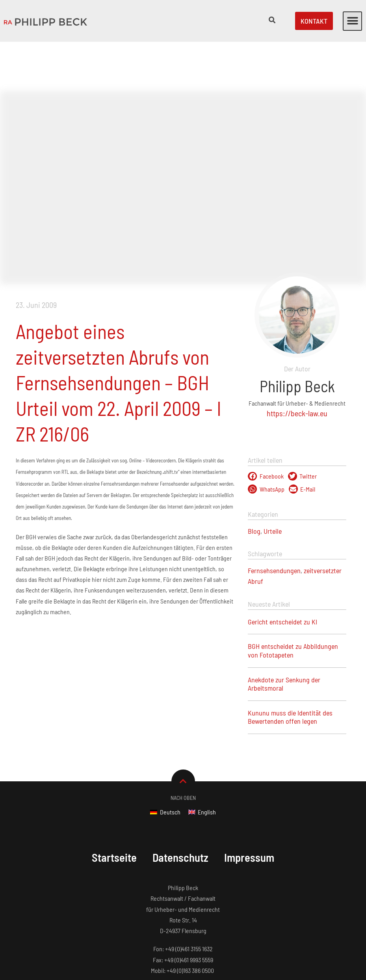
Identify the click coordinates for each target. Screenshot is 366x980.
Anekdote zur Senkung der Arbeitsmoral (284, 635)
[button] (352, 21)
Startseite (112, 808)
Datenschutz (181, 808)
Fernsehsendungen (274, 521)
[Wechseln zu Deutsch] (165, 763)
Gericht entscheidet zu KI (282, 572)
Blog (254, 482)
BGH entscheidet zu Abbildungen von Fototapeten (293, 601)
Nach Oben (183, 748)
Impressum (252, 808)
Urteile (273, 482)
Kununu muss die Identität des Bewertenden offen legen (290, 668)
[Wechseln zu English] (202, 763)
